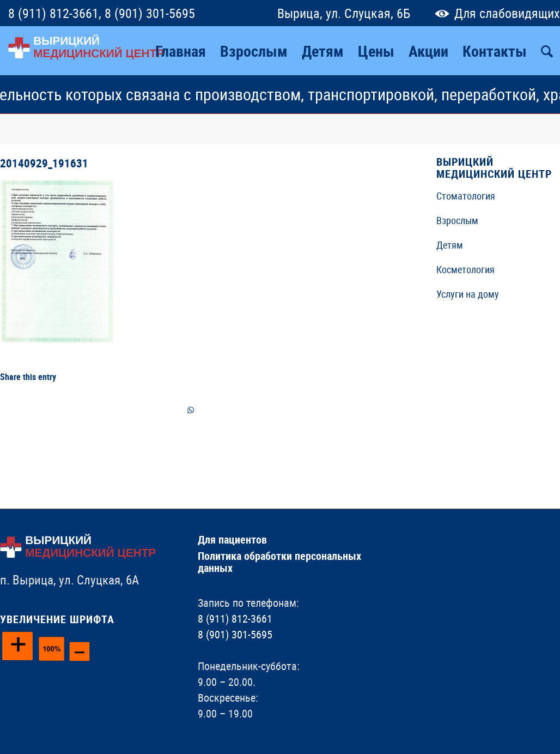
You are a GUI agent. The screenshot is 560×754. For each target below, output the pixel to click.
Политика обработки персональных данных (279, 562)
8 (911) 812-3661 (53, 13)
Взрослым (457, 220)
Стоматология (466, 196)
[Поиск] (547, 51)
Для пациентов (232, 539)
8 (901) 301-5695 (150, 13)
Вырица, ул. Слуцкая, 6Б (344, 13)
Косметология (465, 269)
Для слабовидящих (495, 13)
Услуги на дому (468, 294)
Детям (450, 245)
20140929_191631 (44, 163)
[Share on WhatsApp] (191, 410)
